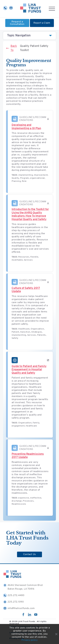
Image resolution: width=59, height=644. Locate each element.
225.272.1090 (13, 602)
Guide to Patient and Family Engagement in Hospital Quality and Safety (29, 370)
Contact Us (30, 554)
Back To (12, 48)
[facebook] (23, 615)
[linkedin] (30, 615)
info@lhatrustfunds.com (19, 608)
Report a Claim (42, 23)
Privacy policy (30, 640)
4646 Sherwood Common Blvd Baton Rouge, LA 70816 (23, 587)
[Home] (31, 9)
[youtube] (36, 615)
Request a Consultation (17, 23)
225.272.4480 (14, 595)
